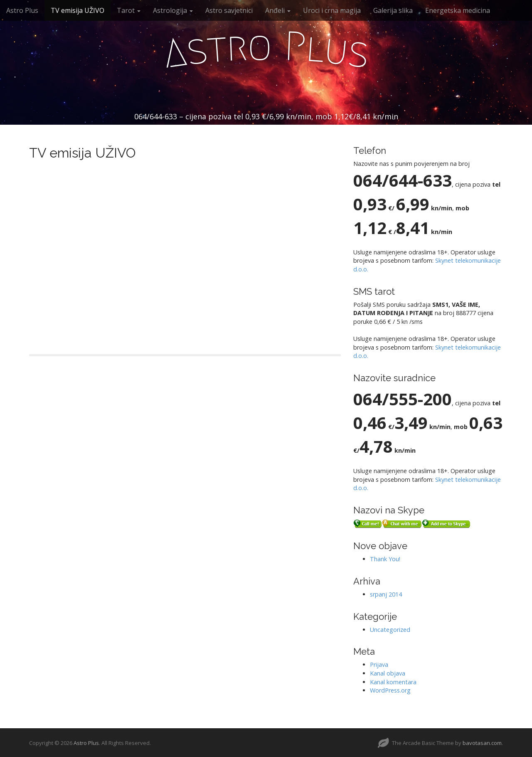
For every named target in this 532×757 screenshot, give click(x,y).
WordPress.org (390, 690)
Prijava (379, 665)
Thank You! (385, 559)
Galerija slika (393, 10)
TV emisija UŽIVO (78, 10)
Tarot (129, 10)
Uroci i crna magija (332, 10)
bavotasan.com (482, 743)
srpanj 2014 (386, 594)
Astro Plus (22, 10)
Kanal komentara (393, 682)
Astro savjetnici (229, 10)
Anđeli (278, 10)
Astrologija (173, 10)
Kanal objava (388, 673)
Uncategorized (390, 630)
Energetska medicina (458, 10)
